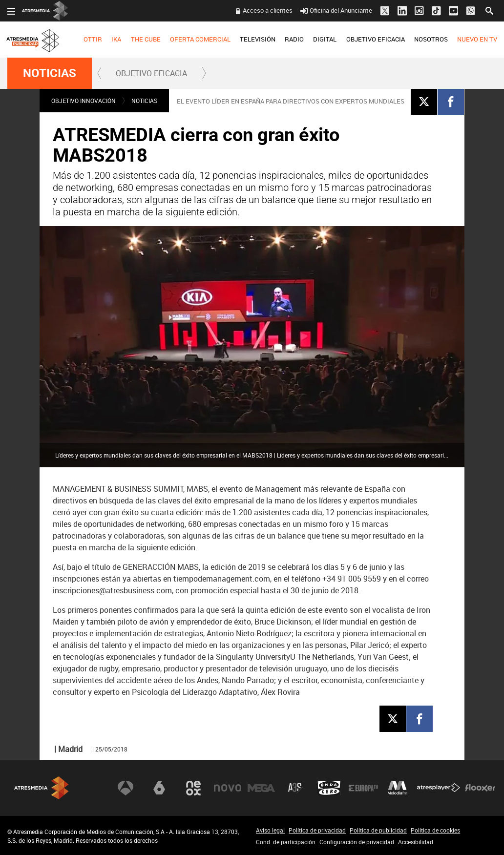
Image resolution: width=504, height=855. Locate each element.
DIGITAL (325, 39)
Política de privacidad (317, 830)
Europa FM (363, 788)
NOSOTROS (431, 39)
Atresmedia (42, 788)
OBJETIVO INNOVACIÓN (84, 101)
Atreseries (295, 788)
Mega (261, 788)
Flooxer (480, 788)
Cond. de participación (286, 842)
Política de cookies (435, 830)
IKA (116, 39)
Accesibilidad (416, 842)
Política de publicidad (378, 830)
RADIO (294, 39)
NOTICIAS (50, 73)
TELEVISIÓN (258, 39)
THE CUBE (146, 39)
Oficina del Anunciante (336, 10)
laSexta (159, 788)
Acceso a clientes (268, 10)
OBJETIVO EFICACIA (376, 39)
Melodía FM (398, 788)
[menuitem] (93, 40)
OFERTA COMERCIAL (200, 39)
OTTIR (93, 39)
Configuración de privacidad (357, 842)
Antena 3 (126, 788)
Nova (228, 788)
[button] (100, 73)
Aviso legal (270, 830)
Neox (193, 788)
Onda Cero (329, 788)
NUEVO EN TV (477, 39)
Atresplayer (439, 788)
